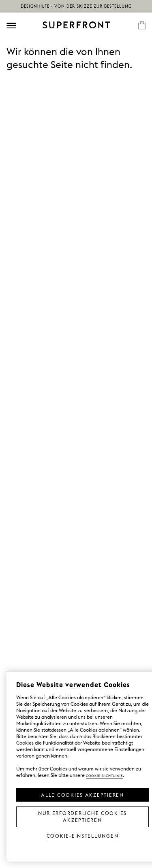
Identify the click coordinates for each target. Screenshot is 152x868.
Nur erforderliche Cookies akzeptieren (82, 816)
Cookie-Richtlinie (104, 775)
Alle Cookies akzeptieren (82, 794)
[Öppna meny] (11, 25)
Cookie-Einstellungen (83, 835)
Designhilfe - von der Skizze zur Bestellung (76, 6)
